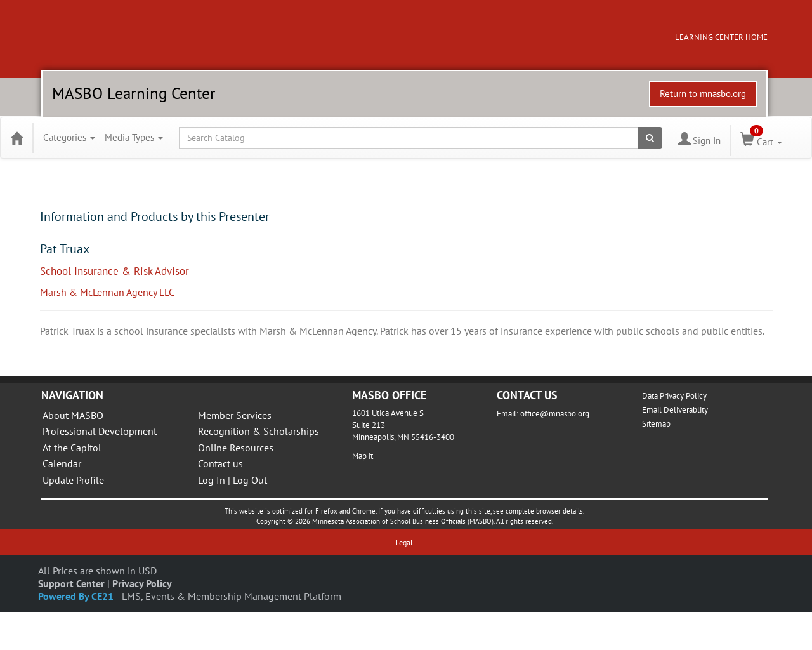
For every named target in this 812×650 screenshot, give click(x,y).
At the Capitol (72, 448)
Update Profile (73, 480)
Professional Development (100, 431)
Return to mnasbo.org (703, 94)
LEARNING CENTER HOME (721, 37)
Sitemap (656, 424)
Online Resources (236, 448)
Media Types (134, 137)
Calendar (62, 463)
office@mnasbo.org (555, 414)
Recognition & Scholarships (259, 431)
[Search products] (650, 138)
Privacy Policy (142, 583)
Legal (404, 542)
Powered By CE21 (77, 596)
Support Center (71, 583)
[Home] (16, 138)
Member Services (235, 415)
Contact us (220, 463)
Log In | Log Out (232, 480)
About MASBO (73, 415)
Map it (363, 456)
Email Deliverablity (675, 410)
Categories (69, 137)
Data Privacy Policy (674, 396)
